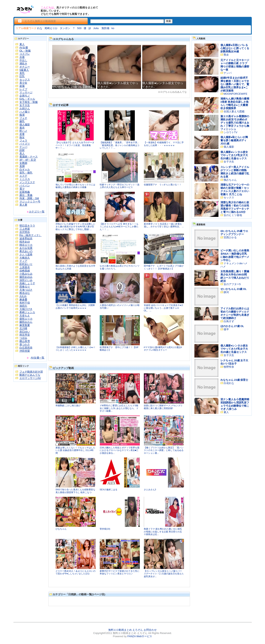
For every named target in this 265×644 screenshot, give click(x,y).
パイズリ (25, 144)
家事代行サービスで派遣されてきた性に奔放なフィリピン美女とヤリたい (120, 572)
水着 (22, 57)
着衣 (22, 128)
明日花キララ (27, 226)
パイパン (25, 185)
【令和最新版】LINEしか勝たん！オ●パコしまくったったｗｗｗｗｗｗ (75, 349)
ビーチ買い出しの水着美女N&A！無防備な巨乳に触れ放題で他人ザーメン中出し (235, 255)
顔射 (22, 150)
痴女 (22, 137)
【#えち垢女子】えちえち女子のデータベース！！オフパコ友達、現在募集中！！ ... (75, 145)
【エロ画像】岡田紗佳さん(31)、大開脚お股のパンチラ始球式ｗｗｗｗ (75, 307)
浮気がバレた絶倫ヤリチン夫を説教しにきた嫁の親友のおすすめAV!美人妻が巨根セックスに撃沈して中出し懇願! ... (75, 227)
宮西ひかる (230, 237)
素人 (22, 44)
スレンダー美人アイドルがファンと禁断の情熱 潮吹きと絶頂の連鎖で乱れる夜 (235, 172)
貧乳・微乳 (26, 173)
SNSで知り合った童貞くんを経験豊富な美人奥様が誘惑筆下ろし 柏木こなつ (76, 491)
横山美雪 (25, 341)
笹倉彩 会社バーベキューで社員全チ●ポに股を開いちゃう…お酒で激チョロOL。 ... (164, 308)
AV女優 (24, 47)
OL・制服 (25, 51)
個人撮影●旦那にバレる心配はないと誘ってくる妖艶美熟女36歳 (235, 48)
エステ (23, 176)
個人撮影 (25, 124)
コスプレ (25, 54)
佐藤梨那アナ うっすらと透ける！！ (163, 185)
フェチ (23, 118)
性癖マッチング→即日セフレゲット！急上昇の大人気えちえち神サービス (120, 186)
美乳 (22, 73)
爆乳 (22, 121)
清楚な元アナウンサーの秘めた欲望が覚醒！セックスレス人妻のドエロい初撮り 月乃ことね (235, 189)
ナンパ (23, 147)
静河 (226, 292)
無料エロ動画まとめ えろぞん (126, 630)
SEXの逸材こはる (109, 490)
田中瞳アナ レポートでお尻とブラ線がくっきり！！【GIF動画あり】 (164, 267)
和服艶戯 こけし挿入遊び (68, 405)
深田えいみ (26, 280)
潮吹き (23, 63)
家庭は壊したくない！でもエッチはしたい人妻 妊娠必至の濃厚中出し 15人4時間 (75, 450)
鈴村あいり (26, 264)
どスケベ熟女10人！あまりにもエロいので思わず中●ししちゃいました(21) (76, 572)
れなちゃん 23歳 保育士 (234, 380)
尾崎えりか (51, 28)
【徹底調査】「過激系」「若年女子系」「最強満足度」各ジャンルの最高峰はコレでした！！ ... (120, 145)
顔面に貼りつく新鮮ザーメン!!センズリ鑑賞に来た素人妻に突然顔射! (163, 407)
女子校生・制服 (29, 102)
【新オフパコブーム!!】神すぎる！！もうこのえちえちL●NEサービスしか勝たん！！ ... (119, 227)
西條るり (25, 287)
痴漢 (22, 115)
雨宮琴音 (25, 335)
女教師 (23, 163)
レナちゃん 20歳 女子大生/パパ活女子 (234, 362)
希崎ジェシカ (27, 312)
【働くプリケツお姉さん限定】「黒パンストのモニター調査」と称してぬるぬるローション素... (164, 450)
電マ (22, 189)
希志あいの (26, 251)
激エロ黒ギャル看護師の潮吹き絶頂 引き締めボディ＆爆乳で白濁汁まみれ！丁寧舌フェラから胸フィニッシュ (235, 123)
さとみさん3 (150, 490)
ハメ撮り (25, 112)
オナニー (25, 67)
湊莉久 (23, 306)
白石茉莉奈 (26, 348)
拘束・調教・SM (29, 198)
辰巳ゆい (25, 332)
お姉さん (25, 108)
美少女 (23, 83)
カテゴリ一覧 (37, 212)
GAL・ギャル (27, 99)
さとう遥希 (26, 254)
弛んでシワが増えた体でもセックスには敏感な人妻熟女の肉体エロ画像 (75, 186)
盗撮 (22, 86)
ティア (23, 261)
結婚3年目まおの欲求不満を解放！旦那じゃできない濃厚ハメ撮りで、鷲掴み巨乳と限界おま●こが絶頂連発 (235, 84)
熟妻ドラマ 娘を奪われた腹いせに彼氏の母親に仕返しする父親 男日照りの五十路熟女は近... (163, 532)
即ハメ (23, 131)
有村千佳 (25, 303)
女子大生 (25, 105)
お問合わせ (150, 630)
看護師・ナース (29, 157)
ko (113, 28)
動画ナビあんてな (30, 375)
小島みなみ (26, 274)
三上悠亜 (25, 229)
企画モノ (25, 96)
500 (79, 28)
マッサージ (26, 92)
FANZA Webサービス (140, 636)
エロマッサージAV (30, 378)
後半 (226, 329)
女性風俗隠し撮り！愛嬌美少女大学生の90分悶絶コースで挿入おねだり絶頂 (235, 276)
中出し (23, 60)
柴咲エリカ (26, 319)
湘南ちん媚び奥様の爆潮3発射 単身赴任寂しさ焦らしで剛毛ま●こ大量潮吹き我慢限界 (235, 103)
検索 (169, 21)
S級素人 (24, 70)
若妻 (22, 134)
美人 (22, 153)
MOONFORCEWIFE (236, 94)
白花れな (229, 383)
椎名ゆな (25, 293)
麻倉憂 (23, 299)
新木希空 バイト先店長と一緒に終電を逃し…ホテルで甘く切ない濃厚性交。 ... (164, 225)
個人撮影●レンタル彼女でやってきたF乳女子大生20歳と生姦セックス (234, 155)
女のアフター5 (232, 284)
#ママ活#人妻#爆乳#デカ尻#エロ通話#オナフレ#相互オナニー (163, 349)
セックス (25, 80)
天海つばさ (26, 290)
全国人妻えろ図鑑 (234, 111)
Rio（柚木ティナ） (31, 235)
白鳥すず (229, 321)
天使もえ (25, 315)
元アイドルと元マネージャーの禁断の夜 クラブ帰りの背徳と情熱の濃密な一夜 (235, 65)
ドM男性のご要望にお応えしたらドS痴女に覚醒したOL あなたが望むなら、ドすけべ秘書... (119, 408)
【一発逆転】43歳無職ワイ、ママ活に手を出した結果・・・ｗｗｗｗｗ (164, 144)
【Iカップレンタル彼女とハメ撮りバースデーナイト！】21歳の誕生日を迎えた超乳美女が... (164, 574)
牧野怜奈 (229, 367)
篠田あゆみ (26, 277)
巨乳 (22, 76)
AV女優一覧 (38, 358)
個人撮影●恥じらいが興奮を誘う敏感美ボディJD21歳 (234, 140)
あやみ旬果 (26, 248)
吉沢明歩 (25, 232)
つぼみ (23, 338)
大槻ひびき (26, 309)
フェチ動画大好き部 (31, 372)
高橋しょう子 (27, 283)
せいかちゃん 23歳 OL (234, 289)
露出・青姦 (26, 195)
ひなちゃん (61, 529)
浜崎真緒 (25, 271)
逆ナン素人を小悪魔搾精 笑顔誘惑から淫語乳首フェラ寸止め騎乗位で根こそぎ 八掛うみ (235, 404)
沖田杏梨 (25, 351)
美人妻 (23, 205)
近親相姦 (25, 192)
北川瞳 (23, 328)
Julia (96, 28)
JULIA (23, 296)
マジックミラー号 (30, 202)
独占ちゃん (230, 180)
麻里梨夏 (25, 325)
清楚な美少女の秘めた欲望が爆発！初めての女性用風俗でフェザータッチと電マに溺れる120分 (235, 207)
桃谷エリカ (26, 245)
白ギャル (25, 169)
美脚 (22, 166)
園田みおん (26, 322)
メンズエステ (27, 182)
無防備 (105, 28)
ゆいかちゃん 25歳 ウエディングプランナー (234, 233)
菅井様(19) (105, 529)
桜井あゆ (25, 242)
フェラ (23, 141)
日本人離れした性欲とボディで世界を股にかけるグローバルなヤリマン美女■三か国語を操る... (120, 450)
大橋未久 (25, 258)
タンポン (65, 28)
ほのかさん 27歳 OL (232, 326)
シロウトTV (231, 132)
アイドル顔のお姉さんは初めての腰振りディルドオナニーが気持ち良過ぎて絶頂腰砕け (235, 313)
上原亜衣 (25, 267)
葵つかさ (25, 344)
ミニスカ (25, 179)
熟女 (226, 55)
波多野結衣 (26, 238)
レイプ (23, 89)
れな (40, 28)
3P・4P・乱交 (28, 160)
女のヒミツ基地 (233, 215)
